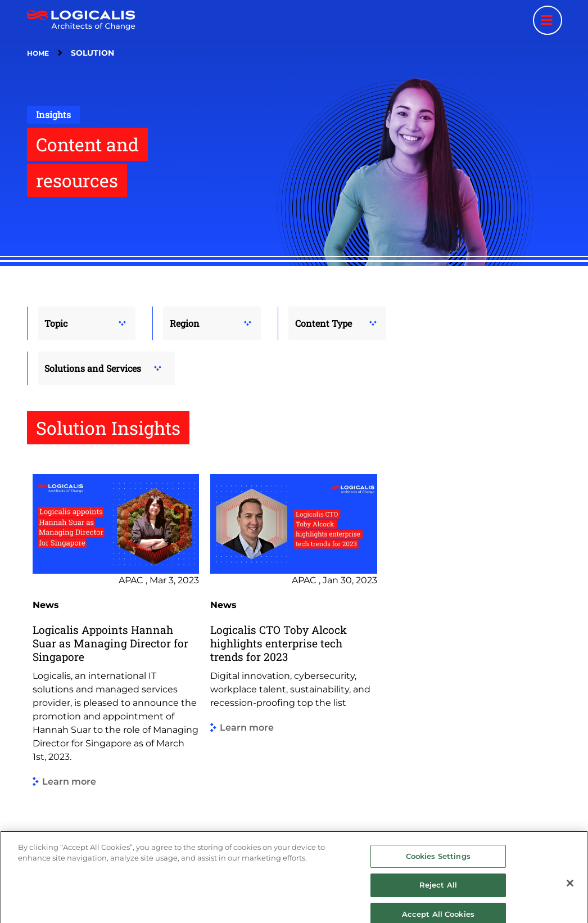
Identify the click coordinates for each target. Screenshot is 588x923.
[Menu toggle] (548, 20)
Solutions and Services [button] (93, 368)
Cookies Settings (438, 862)
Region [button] (185, 323)
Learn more (69, 782)
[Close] (570, 889)
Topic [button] (56, 323)
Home (38, 53)
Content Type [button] (324, 323)
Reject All (438, 891)
